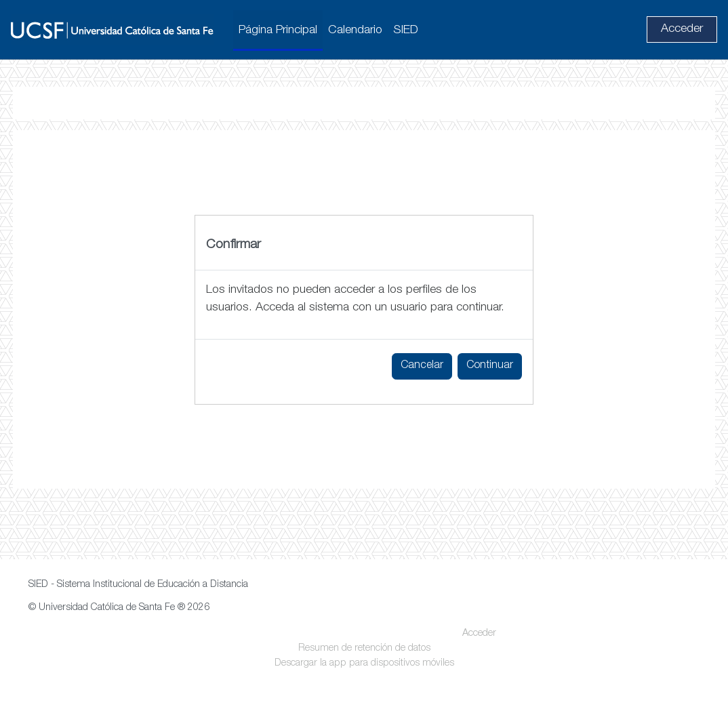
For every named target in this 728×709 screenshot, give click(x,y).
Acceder (682, 29)
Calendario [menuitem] (355, 31)
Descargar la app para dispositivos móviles (364, 664)
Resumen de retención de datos (364, 649)
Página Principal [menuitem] (278, 31)
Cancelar (422, 366)
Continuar (490, 366)
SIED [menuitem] (406, 31)
